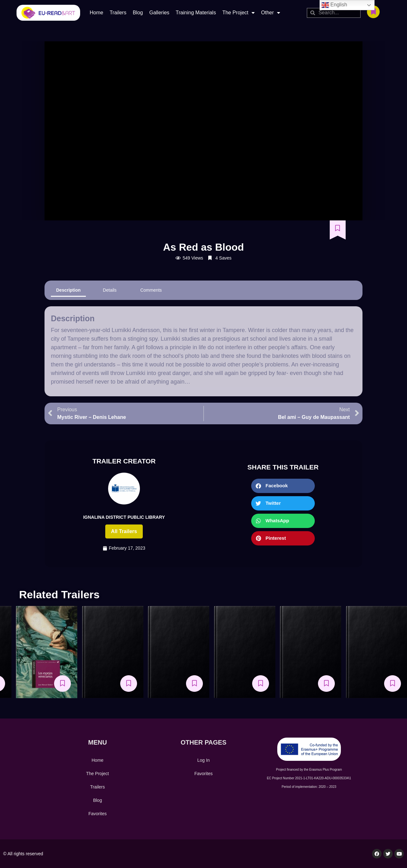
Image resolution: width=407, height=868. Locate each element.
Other (271, 13)
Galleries (159, 13)
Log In (204, 760)
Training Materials (196, 13)
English (334, 5)
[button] (283, 486)
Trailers (118, 13)
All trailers (124, 531)
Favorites (98, 814)
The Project (238, 13)
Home (97, 13)
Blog (138, 13)
